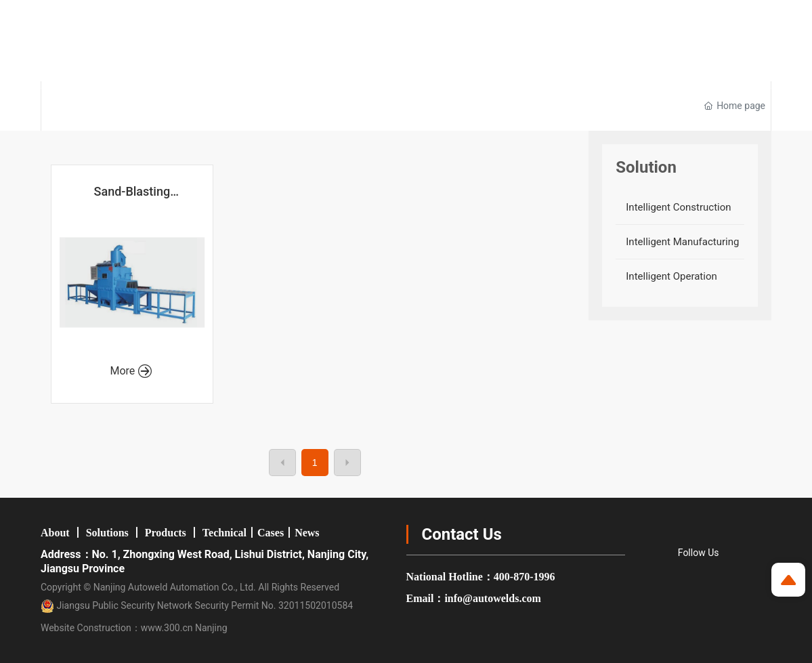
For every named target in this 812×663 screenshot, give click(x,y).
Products (166, 533)
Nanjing (211, 628)
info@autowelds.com (492, 598)
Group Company (508, 16)
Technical (225, 533)
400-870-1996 (525, 577)
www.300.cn (167, 628)
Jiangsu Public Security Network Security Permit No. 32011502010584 (197, 605)
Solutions (107, 533)
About (55, 533)
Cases (271, 533)
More (131, 371)
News (307, 533)
